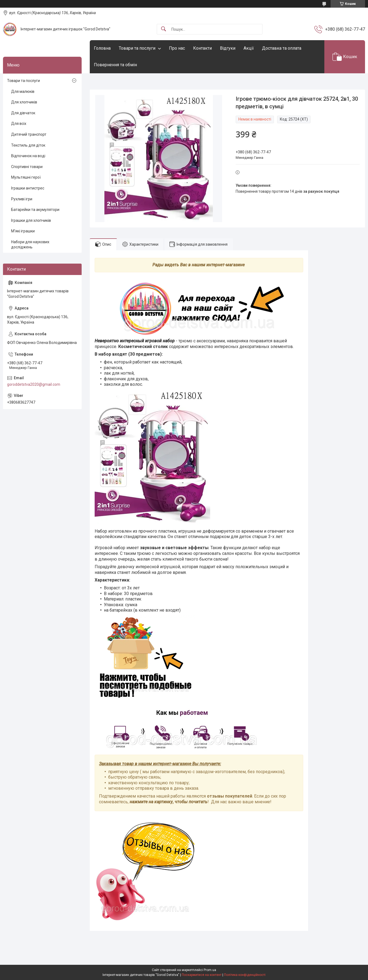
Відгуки (228, 48)
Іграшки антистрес (28, 188)
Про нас (177, 48)
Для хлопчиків (24, 102)
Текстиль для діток (28, 145)
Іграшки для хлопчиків (31, 220)
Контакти (202, 48)
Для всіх (19, 124)
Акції (249, 48)
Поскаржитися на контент (202, 975)
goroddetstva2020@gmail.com (34, 384)
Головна (102, 48)
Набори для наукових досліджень (30, 245)
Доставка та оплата (282, 48)
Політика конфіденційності (245, 975)
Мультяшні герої (26, 177)
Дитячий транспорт (29, 134)
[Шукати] (164, 29)
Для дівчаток (23, 113)
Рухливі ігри (22, 199)
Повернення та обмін (115, 65)
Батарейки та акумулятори (35, 210)
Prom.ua (210, 970)
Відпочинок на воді (28, 156)
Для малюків (23, 91)
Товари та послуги (137, 48)
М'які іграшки (23, 231)
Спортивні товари (27, 167)
